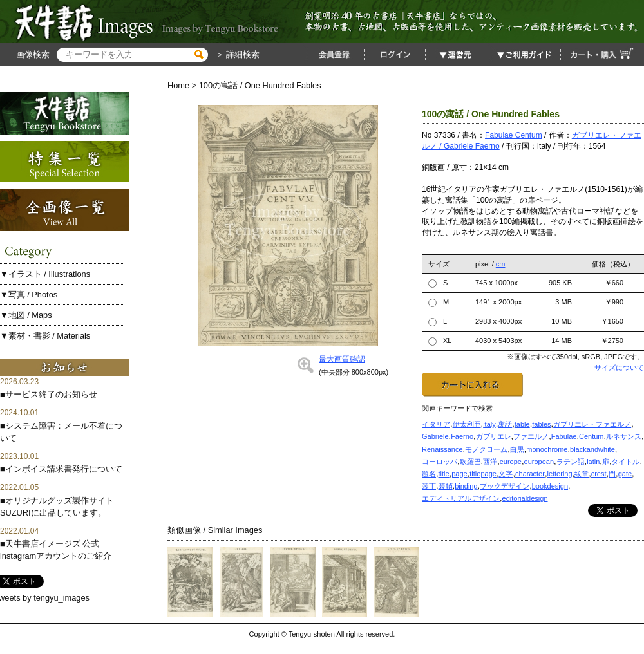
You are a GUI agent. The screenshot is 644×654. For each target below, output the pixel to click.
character (530, 474)
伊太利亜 (467, 424)
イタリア (436, 424)
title (444, 474)
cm (501, 264)
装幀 (446, 486)
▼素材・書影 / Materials (45, 336)
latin (593, 462)
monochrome (547, 449)
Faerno (462, 436)
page (459, 474)
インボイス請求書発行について (64, 469)
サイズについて (619, 368)
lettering (559, 474)
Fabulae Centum (514, 135)
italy (489, 424)
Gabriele (435, 436)
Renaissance (442, 449)
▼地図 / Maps (26, 315)
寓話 (505, 424)
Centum (592, 436)
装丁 (429, 486)
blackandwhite (592, 449)
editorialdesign (525, 498)
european (539, 462)
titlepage (483, 474)
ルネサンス (624, 436)
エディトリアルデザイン (461, 498)
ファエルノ (531, 436)
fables (541, 424)
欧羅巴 (470, 462)
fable (522, 424)
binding (466, 486)
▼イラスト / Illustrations (45, 274)
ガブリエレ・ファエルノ (592, 424)
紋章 (582, 474)
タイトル (625, 462)
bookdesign (550, 486)
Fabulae (564, 436)
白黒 (517, 449)
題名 (429, 474)
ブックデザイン (505, 486)
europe (511, 462)
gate (625, 474)
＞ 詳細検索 (236, 54)
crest (599, 474)
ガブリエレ (494, 436)
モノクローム (486, 449)
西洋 (490, 462)
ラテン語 (571, 462)
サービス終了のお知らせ (51, 394)
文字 (506, 474)
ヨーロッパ (440, 462)
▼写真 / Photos (29, 294)
